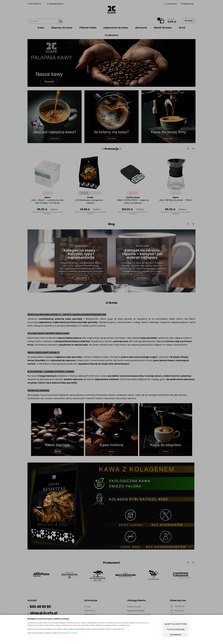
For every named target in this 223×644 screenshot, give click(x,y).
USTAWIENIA (176, 635)
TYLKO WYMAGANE (176, 629)
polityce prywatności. (72, 633)
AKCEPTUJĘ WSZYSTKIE (176, 624)
